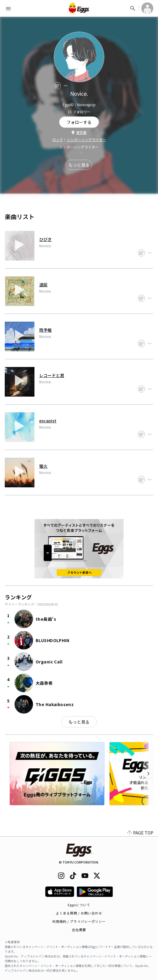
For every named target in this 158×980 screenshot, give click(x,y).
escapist (48, 421)
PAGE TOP (140, 833)
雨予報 (45, 330)
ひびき (45, 239)
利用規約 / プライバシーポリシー (79, 921)
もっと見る (79, 165)
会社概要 (79, 930)
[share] (57, 86)
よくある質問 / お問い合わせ (79, 913)
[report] (66, 86)
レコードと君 (52, 375)
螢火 (43, 466)
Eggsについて (79, 905)
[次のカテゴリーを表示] (148, 774)
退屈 (43, 285)
